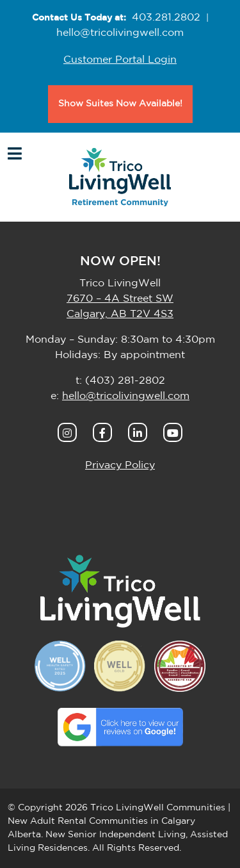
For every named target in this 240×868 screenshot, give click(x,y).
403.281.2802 (166, 17)
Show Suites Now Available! (120, 104)
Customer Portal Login (120, 60)
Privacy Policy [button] (120, 465)
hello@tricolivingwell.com (120, 33)
